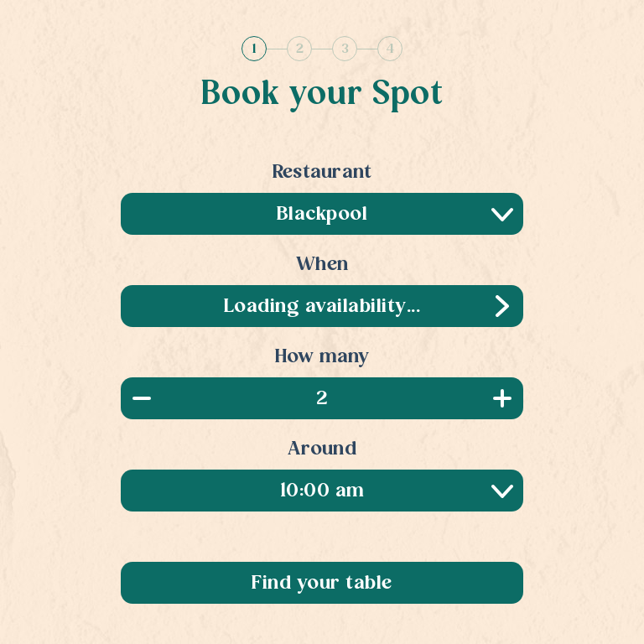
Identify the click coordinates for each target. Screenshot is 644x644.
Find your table (322, 584)
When (322, 265)
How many (322, 357)
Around (322, 449)
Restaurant (322, 173)
